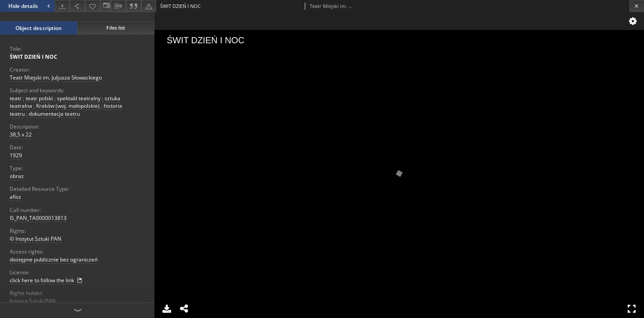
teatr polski (39, 98)
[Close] (637, 6)
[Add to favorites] (93, 6)
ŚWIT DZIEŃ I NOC (34, 57)
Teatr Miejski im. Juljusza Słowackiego (56, 78)
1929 (16, 155)
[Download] (62, 6)
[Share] (77, 6)
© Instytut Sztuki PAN (36, 239)
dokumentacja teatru (54, 114)
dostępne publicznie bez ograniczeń (54, 259)
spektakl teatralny (79, 98)
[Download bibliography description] (118, 6)
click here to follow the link (46, 280)
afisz (15, 197)
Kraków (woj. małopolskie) (68, 106)
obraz (17, 176)
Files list (116, 28)
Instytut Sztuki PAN (33, 301)
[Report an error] (149, 6)
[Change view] (105, 6)
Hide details (30, 6)
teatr (16, 98)
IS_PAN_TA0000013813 (38, 218)
